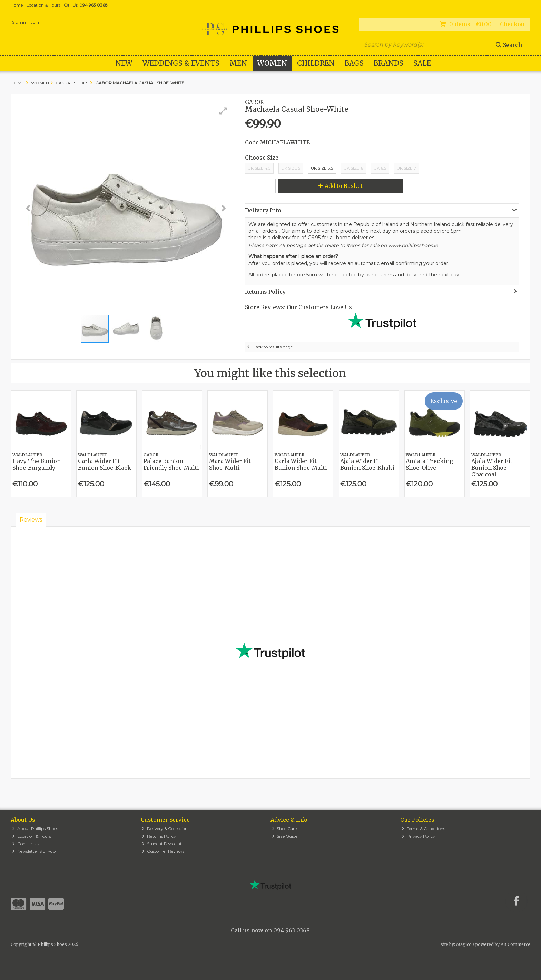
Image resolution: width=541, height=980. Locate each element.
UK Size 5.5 (322, 168)
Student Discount (162, 844)
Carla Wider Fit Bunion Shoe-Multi (301, 464)
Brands (388, 63)
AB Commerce (515, 944)
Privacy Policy (418, 836)
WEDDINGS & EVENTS (181, 63)
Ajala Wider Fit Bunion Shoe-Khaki (367, 464)
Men (238, 63)
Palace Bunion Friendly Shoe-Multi (171, 464)
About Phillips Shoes (35, 829)
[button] (223, 111)
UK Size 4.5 (259, 168)
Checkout (513, 24)
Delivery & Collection (165, 829)
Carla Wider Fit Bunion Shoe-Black (105, 464)
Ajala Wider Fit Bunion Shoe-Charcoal (492, 467)
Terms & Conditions (423, 829)
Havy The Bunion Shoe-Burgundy (37, 464)
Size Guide (285, 836)
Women (272, 63)
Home (17, 5)
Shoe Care (284, 829)
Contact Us (26, 844)
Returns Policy (159, 836)
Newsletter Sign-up (34, 851)
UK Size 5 (291, 168)
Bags (354, 63)
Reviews (31, 520)
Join (35, 22)
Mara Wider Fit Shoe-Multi (230, 464)
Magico (464, 944)
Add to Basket (340, 186)
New (124, 63)
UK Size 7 (406, 168)
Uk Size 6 (353, 168)
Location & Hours (43, 5)
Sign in (19, 22)
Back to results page (273, 347)
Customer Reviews (163, 851)
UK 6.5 (380, 168)
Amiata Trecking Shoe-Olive (429, 464)
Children (316, 63)
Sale (422, 63)
